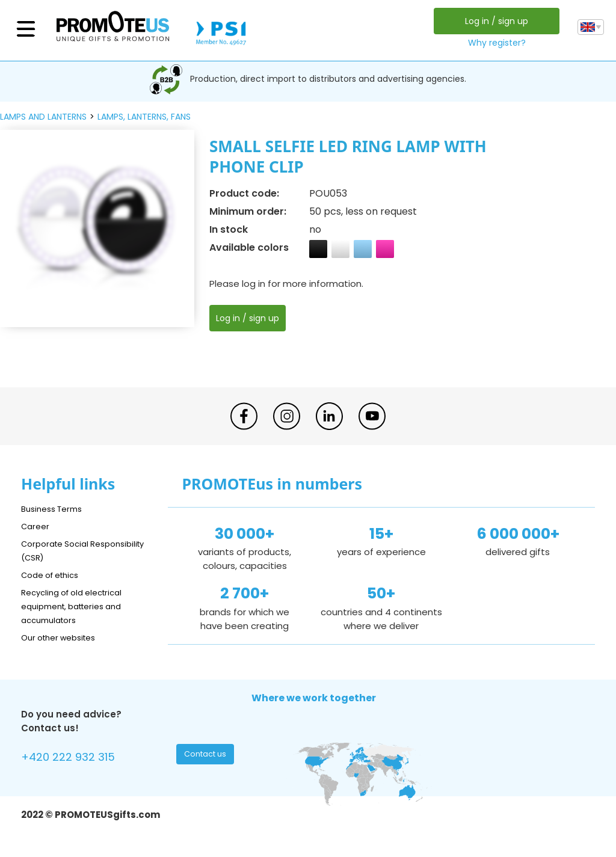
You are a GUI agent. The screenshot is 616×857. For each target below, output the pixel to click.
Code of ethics (55, 575)
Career (37, 526)
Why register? (494, 43)
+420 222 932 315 (75, 759)
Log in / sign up (494, 21)
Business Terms (56, 508)
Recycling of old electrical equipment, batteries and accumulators (79, 606)
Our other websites (64, 637)
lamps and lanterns (43, 117)
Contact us (207, 757)
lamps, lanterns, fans (144, 117)
